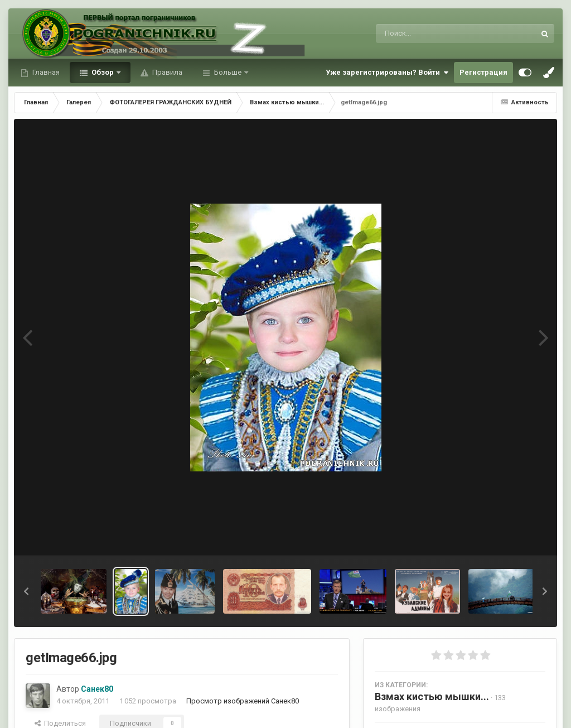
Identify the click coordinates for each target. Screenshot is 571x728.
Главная (45, 72)
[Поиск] (435, 33)
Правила (166, 72)
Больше (228, 72)
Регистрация (483, 72)
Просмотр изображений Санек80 (243, 701)
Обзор (103, 72)
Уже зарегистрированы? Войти (387, 73)
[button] (26, 591)
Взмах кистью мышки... (432, 696)
